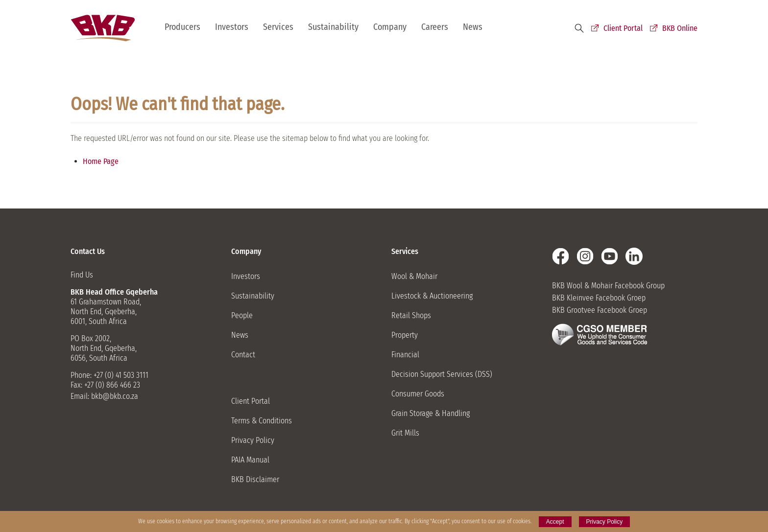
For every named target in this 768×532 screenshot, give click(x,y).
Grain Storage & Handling (431, 413)
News (473, 27)
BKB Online (680, 28)
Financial (405, 355)
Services (278, 27)
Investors (232, 27)
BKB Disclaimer (255, 479)
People (242, 315)
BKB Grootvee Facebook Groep (600, 310)
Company (390, 27)
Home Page (101, 161)
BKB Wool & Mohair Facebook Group (608, 286)
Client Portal (623, 28)
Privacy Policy (253, 440)
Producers (182, 27)
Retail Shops (411, 315)
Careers (435, 27)
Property (405, 335)
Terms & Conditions (262, 421)
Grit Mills (405, 433)
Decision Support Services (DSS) (442, 374)
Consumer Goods (418, 394)
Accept (555, 522)
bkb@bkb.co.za (115, 396)
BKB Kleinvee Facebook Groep (599, 298)
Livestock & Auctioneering (432, 296)
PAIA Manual (250, 460)
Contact (243, 355)
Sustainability (333, 27)
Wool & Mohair (414, 276)
